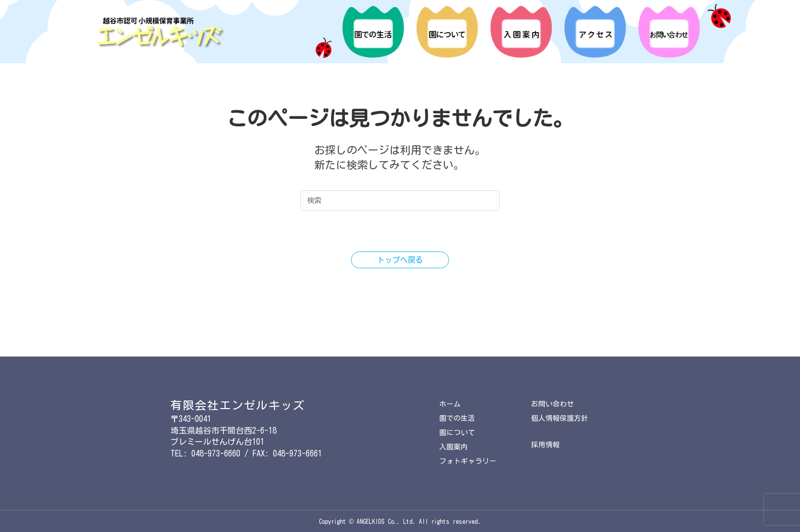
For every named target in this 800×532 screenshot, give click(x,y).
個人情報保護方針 (562, 414)
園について (458, 430)
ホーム (451, 399)
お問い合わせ (554, 399)
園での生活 (458, 414)
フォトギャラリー (470, 461)
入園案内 (455, 446)
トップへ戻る (400, 260)
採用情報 (546, 442)
